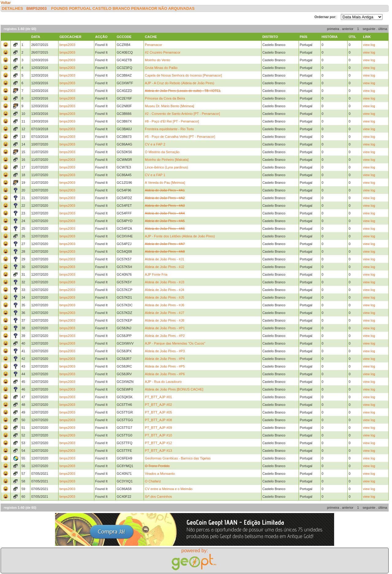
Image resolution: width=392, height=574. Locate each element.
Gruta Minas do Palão (161, 68)
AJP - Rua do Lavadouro (163, 382)
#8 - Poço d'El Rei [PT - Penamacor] (172, 121)
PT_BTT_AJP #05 (158, 412)
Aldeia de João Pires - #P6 (165, 374)
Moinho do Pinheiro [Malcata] (167, 160)
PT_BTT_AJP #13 (158, 451)
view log (369, 45)
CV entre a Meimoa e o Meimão (169, 489)
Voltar (6, 3)
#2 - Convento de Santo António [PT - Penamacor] (182, 114)
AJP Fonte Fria (156, 274)
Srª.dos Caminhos (158, 497)
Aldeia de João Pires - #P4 (165, 359)
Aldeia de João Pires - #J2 (164, 267)
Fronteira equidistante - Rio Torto (169, 129)
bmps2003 (36, 8)
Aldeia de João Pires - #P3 (165, 351)
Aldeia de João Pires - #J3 (164, 282)
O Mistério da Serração (162, 152)
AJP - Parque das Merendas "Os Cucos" (175, 343)
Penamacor (153, 45)
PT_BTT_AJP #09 (158, 428)
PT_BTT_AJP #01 (158, 397)
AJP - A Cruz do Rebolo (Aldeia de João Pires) (180, 83)
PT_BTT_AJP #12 (158, 443)
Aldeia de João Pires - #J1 (164, 259)
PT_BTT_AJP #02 (158, 405)
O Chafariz (153, 481)
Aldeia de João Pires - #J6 (164, 305)
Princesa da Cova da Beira (165, 98)
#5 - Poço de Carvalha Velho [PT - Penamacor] (180, 137)
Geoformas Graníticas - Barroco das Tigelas (178, 458)
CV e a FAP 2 (155, 144)
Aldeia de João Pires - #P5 (165, 366)
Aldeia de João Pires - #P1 (165, 328)
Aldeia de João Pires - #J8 (164, 320)
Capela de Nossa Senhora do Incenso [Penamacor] (183, 75)
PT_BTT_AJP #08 (158, 420)
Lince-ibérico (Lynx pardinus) (166, 167)
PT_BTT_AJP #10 (158, 435)
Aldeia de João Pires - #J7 (164, 313)
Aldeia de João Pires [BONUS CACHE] (174, 389)
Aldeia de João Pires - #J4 (164, 290)
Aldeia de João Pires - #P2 (165, 336)
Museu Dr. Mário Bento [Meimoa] (170, 106)
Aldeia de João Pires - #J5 (164, 297)
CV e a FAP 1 (155, 175)
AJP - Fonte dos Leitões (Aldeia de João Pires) (180, 236)
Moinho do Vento (158, 60)
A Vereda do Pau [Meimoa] (165, 183)
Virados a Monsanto (160, 474)
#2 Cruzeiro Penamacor (163, 52)
